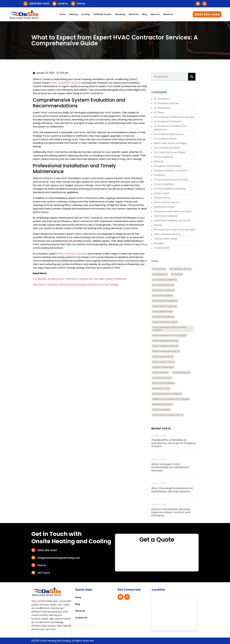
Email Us (63, 4)
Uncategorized (166, 248)
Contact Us (81, 618)
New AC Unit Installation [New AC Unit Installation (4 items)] (168, 383)
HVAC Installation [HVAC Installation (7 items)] (165, 373)
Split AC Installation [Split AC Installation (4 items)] (165, 410)
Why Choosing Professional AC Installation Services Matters (176, 490)
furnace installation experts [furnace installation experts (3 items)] (169, 322)
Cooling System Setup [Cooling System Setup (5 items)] (167, 312)
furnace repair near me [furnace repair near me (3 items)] (167, 357)
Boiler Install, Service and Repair (175, 143)
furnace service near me (171, 202)
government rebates (168, 207)
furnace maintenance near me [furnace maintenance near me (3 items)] (170, 351)
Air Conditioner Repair (169, 139)
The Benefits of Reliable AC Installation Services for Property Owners (178, 443)
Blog (145, 14)
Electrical (134, 14)
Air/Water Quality (102, 14)
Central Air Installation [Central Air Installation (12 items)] (167, 296)
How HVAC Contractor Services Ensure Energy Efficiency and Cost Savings (66, 285)
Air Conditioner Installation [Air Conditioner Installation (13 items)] (169, 280)
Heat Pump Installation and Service (176, 221)
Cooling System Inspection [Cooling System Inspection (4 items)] (169, 306)
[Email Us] (54, 4)
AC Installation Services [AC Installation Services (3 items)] (185, 269)
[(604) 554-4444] (26, 4)
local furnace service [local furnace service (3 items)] (166, 378)
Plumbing (120, 14)
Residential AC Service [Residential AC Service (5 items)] (167, 404)
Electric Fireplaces (168, 157)
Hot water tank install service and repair (179, 230)
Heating (73, 14)
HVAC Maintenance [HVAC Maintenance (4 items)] (185, 373)
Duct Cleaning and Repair (171, 148)
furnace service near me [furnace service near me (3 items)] (168, 362)
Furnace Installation (168, 184)
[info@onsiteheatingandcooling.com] (33, 558)
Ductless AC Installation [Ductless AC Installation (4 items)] (167, 317)
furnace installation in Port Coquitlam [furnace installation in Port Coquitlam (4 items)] (174, 335)
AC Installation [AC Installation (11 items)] (163, 269)
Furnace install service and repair (175, 180)
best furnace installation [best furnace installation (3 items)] (168, 290)
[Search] (196, 77)
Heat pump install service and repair (177, 211)
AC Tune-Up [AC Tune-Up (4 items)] (181, 274)
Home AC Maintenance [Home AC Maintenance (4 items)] (167, 367)
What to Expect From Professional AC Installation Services (174, 467)
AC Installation (166, 99)
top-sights (163, 243)
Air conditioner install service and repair (179, 117)
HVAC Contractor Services (172, 234)
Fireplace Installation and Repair (175, 170)
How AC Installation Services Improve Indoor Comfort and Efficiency (175, 512)
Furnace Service (166, 198)
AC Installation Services (170, 103)
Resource (168, 14)
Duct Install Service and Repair (174, 152)
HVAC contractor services (56, 83)
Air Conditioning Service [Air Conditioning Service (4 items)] (167, 285)
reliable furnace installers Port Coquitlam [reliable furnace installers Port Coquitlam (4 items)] (175, 399)
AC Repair (163, 112)
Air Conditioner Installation (172, 122)
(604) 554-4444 (39, 4)
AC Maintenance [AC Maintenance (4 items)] (164, 274)
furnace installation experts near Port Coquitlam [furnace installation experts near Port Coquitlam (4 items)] (173, 329)
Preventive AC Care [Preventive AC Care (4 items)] (165, 389)
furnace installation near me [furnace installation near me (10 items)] (169, 341)
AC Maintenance (167, 108)
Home (62, 14)
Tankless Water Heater (170, 239)
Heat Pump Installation (170, 216)
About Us (155, 14)
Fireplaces (163, 175)
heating (162, 225)
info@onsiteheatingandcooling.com (59, 558)
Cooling (86, 14)
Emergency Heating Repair (172, 166)
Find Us (81, 4)
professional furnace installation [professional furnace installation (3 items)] (171, 394)
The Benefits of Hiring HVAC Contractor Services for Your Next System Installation (70, 279)
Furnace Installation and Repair (174, 189)
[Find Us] (73, 4)
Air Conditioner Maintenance (173, 134)
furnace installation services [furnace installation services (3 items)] (169, 346)
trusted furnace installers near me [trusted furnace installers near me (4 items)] (172, 415)
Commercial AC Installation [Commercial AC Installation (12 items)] (169, 301)
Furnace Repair (166, 193)
